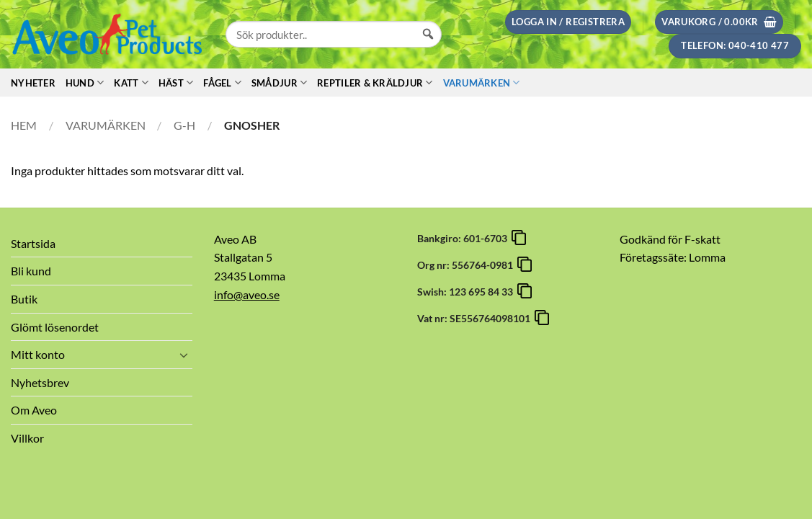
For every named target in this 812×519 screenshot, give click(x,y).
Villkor (27, 438)
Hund (85, 83)
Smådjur (279, 83)
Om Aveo (34, 410)
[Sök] (428, 48)
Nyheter (33, 83)
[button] (568, 22)
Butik (24, 299)
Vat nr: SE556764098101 (476, 318)
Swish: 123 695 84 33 (467, 292)
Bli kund (31, 271)
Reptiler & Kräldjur (375, 83)
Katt (131, 83)
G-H (184, 125)
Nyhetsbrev (40, 382)
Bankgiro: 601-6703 (464, 238)
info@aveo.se (247, 294)
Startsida (33, 243)
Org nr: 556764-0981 (467, 265)
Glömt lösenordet (55, 327)
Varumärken (482, 83)
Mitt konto (38, 354)
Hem (24, 125)
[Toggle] (184, 355)
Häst (176, 83)
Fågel (222, 83)
